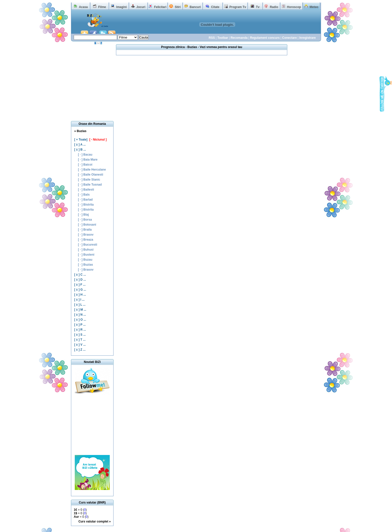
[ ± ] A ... (80, 145)
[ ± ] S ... (80, 335)
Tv (258, 7)
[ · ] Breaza (86, 240)
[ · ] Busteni (86, 255)
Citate (215, 7)
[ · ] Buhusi (86, 250)
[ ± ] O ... (80, 320)
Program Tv (238, 7)
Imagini (121, 7)
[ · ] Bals (84, 195)
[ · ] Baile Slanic (89, 180)
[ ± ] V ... (80, 345)
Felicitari (160, 7)
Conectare (289, 38)
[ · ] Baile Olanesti (91, 175)
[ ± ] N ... (80, 315)
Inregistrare (307, 38)
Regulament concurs (265, 38)
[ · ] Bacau (85, 155)
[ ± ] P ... (80, 325)
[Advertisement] (92, 425)
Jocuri (141, 7)
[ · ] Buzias (85, 265)
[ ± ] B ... (80, 150)
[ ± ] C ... (80, 275)
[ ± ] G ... (80, 290)
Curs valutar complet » (95, 521)
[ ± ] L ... (80, 305)
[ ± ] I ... (79, 300)
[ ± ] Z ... (80, 350)
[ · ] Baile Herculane (92, 170)
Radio (274, 7)
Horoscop (294, 7)
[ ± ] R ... (80, 330)
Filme (102, 7)
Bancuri (195, 7)
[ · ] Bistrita (86, 205)
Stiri (178, 7)
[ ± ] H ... (80, 295)
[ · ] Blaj (83, 215)
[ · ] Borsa (85, 220)
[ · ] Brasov (86, 235)
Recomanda (239, 38)
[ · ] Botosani (87, 225)
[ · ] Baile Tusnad (90, 185)
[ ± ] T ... (80, 340)
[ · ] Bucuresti (88, 245)
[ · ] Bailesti (86, 190)
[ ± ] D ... (80, 280)
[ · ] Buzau (85, 260)
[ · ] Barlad (85, 200)
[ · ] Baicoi (85, 165)
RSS (212, 38)
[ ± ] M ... (80, 310)
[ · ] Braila (85, 230)
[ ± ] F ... (80, 285)
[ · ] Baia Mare (88, 160)
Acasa (83, 7)
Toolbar (223, 38)
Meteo (314, 7)
